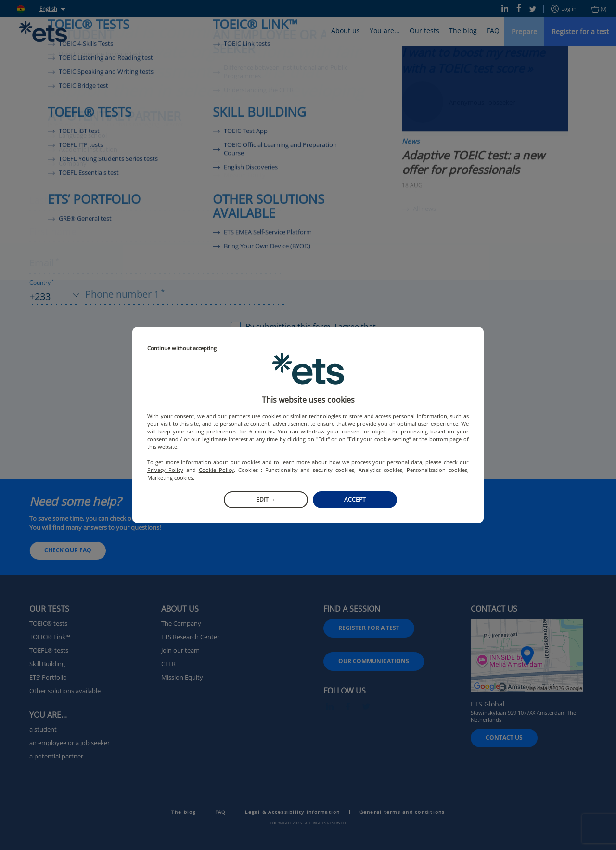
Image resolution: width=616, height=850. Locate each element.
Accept (355, 500)
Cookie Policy (216, 470)
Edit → (266, 500)
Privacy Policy (165, 470)
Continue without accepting (182, 348)
